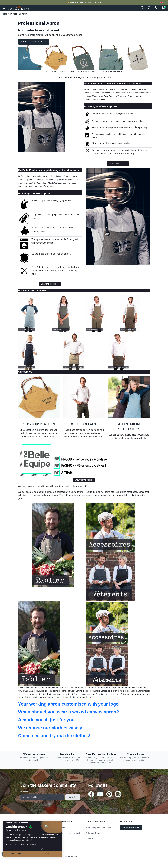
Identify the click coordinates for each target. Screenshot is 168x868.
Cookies (89, 838)
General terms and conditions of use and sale (66, 834)
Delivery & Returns (94, 833)
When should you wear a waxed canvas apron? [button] (69, 712)
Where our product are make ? (99, 828)
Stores (55, 846)
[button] (4, 8)
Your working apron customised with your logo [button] (68, 704)
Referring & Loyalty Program (64, 857)
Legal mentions (59, 828)
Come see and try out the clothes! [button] (54, 736)
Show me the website (118, 164)
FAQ (54, 851)
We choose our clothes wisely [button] (50, 728)
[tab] (84, 704)
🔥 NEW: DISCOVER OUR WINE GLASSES (84, 2)
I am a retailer (131, 828)
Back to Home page (34, 42)
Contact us (57, 841)
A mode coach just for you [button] (46, 720)
